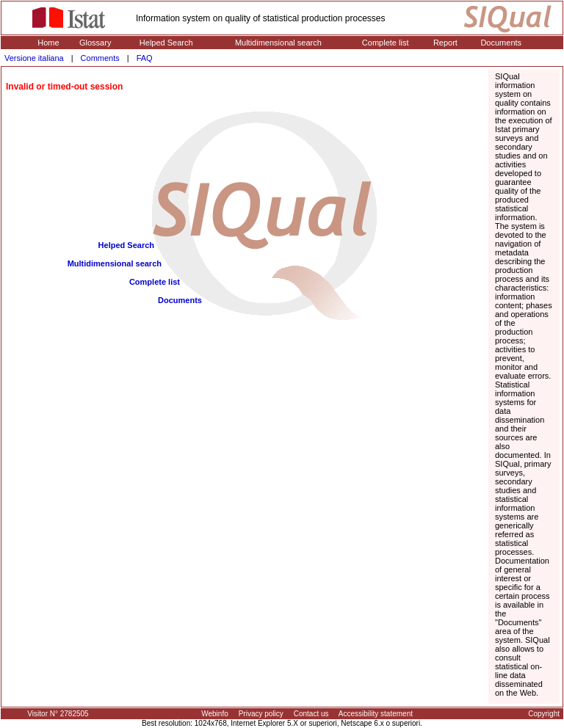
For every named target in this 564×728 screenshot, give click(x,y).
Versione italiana (34, 58)
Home (48, 43)
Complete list (386, 43)
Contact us (311, 714)
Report (445, 43)
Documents (501, 43)
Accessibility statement (376, 714)
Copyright (544, 714)
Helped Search (166, 43)
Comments (100, 58)
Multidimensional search (278, 43)
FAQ (145, 58)
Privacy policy (261, 714)
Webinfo (215, 714)
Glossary (95, 43)
